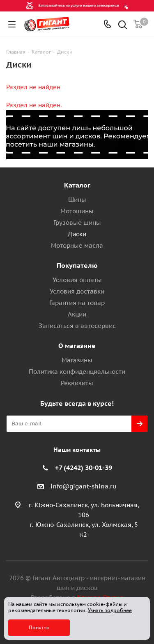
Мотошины (77, 211)
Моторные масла (77, 245)
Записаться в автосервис (77, 326)
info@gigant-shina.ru (84, 486)
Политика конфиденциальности (77, 372)
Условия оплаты (77, 280)
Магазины (77, 360)
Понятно (39, 627)
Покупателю (77, 265)
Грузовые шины (77, 223)
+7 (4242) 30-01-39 (84, 468)
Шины (77, 200)
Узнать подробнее (110, 610)
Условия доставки (77, 291)
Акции (77, 314)
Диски (77, 234)
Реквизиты (77, 383)
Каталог (77, 185)
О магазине (77, 346)
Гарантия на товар (77, 303)
